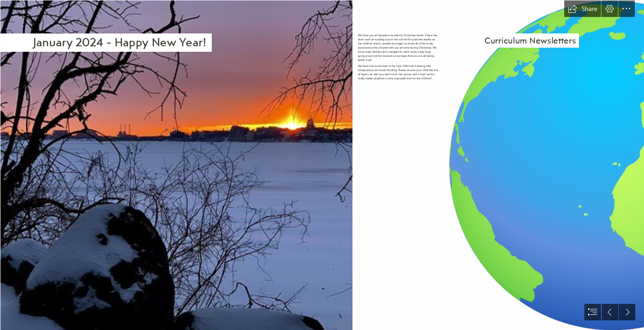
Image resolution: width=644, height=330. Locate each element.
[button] (583, 9)
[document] (322, 165)
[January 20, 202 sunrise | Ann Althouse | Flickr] (176, 165)
